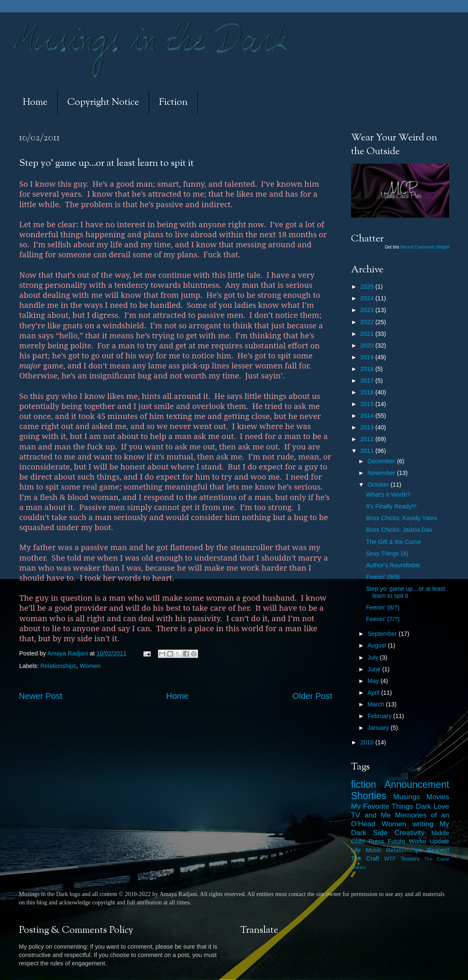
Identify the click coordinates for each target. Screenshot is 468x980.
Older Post (312, 696)
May (374, 681)
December (382, 461)
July (374, 658)
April (375, 693)
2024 (368, 298)
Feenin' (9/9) (383, 577)
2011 (368, 451)
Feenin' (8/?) (383, 607)
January (379, 728)
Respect (438, 850)
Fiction (173, 103)
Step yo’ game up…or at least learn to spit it (406, 592)
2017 (368, 381)
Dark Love (432, 806)
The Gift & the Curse (393, 542)
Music (374, 850)
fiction (364, 785)
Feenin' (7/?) (383, 619)
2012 (368, 439)
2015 (368, 404)
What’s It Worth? (388, 495)
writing (423, 824)
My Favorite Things (382, 806)
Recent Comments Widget (425, 247)
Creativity (409, 833)
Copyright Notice (103, 103)
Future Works (407, 841)
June (375, 669)
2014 (368, 416)
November (382, 473)
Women (90, 666)
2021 (368, 334)
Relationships (58, 666)
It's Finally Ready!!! (391, 506)
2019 (368, 357)
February (381, 716)
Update (440, 841)
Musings (407, 797)
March (377, 704)
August (378, 645)
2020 (368, 345)
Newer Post (41, 696)
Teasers (410, 859)
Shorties (369, 796)
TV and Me (371, 815)
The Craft (365, 858)
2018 (368, 369)
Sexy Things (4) (387, 553)
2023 (368, 310)
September (383, 634)
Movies (438, 797)
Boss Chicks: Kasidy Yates (402, 518)
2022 (368, 322)
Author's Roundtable (393, 565)
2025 (368, 287)
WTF (390, 859)
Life (356, 850)
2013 (368, 427)
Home (35, 103)
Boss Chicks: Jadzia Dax (399, 530)
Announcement (417, 785)
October (379, 485)
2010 (368, 742)
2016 (368, 392)
